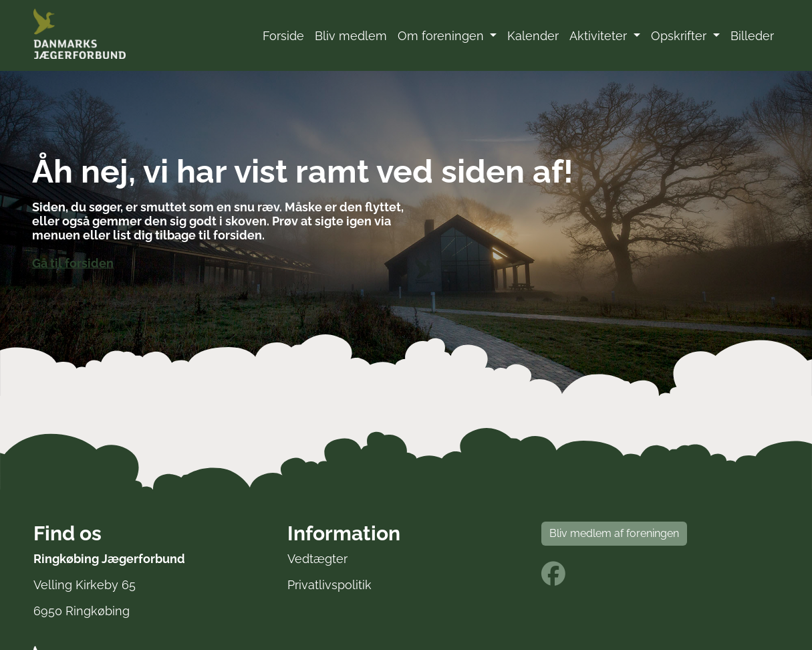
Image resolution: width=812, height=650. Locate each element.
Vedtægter (317, 559)
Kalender (533, 36)
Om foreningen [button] (442, 36)
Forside (283, 36)
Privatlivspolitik (329, 585)
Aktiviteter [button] (600, 36)
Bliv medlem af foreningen (614, 533)
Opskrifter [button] (680, 36)
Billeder (752, 36)
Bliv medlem (351, 36)
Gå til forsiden (73, 263)
